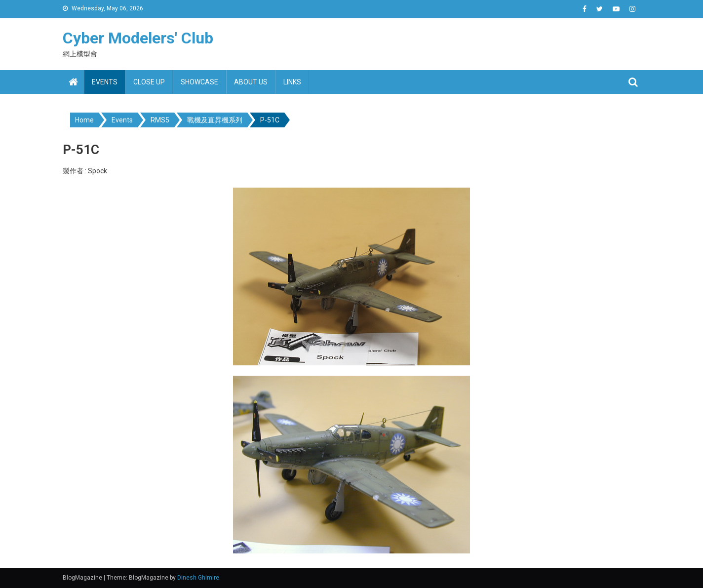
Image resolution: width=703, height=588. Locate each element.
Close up (149, 82)
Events (105, 82)
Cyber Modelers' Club (138, 38)
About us (251, 82)
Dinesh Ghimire (198, 578)
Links (292, 82)
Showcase (199, 82)
